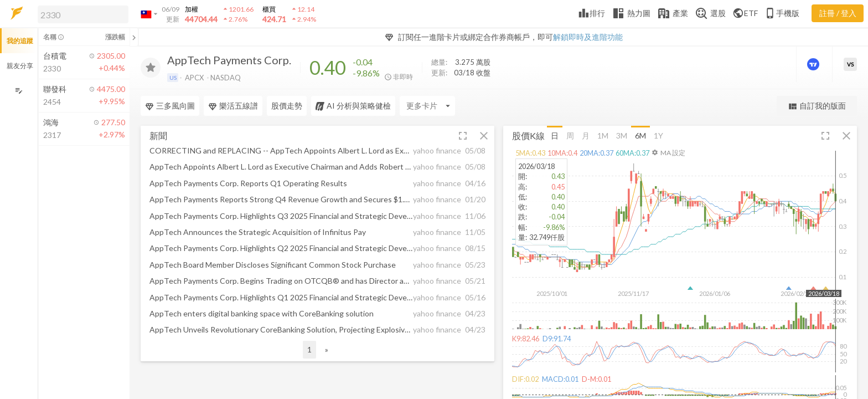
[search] (83, 14)
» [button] (327, 349)
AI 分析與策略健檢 (353, 106)
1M (603, 135)
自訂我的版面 (817, 106)
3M (622, 135)
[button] (81, 14)
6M (640, 135)
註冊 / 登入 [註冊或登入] (838, 13)
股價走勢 (287, 106)
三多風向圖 (170, 106)
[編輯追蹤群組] (19, 91)
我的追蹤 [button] (20, 41)
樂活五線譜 (233, 106)
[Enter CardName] (427, 106)
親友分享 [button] (20, 66)
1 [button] (309, 349)
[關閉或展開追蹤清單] (134, 37)
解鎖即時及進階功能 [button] (588, 37)
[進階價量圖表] (814, 64)
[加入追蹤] (151, 68)
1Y (658, 135)
